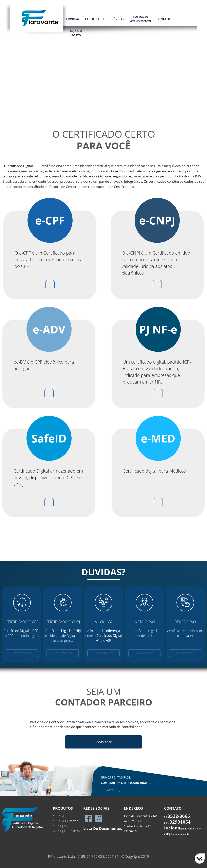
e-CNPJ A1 (60, 826)
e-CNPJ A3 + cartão (66, 831)
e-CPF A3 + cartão (66, 821)
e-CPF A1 (59, 816)
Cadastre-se (103, 742)
